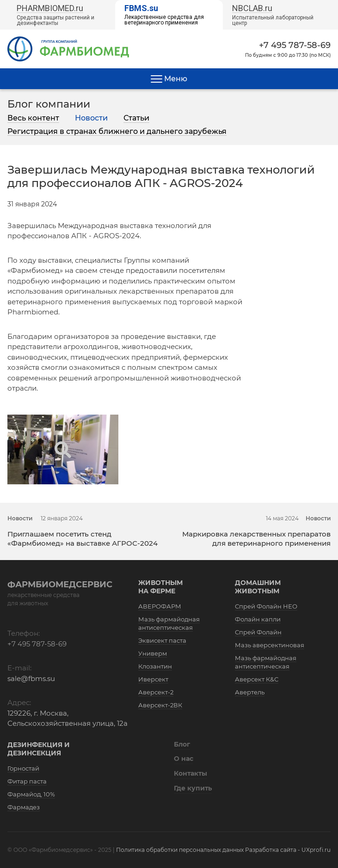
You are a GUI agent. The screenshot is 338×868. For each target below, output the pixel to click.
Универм (153, 653)
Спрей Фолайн (258, 632)
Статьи (136, 118)
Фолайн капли (258, 619)
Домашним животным (258, 587)
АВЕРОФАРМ (160, 606)
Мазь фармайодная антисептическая (169, 623)
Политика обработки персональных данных (180, 850)
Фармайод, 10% (31, 794)
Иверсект (153, 679)
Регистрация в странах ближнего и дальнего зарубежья (117, 132)
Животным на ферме (160, 587)
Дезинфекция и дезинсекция (39, 749)
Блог (182, 744)
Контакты (191, 773)
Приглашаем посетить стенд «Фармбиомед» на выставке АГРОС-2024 (83, 539)
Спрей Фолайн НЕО (266, 606)
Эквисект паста (162, 640)
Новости (91, 118)
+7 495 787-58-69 (295, 45)
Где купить (193, 788)
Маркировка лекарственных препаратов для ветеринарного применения (256, 539)
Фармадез (24, 807)
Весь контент (33, 118)
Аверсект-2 (156, 692)
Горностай (23, 768)
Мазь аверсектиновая (270, 645)
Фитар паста (27, 781)
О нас (184, 759)
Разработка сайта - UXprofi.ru (288, 850)
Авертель (250, 692)
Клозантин (155, 666)
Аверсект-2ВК (160, 705)
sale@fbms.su (31, 678)
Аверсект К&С (257, 679)
